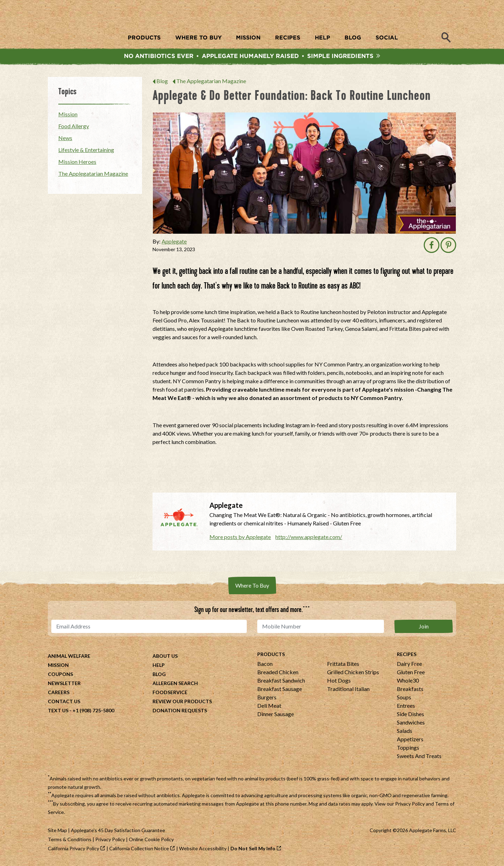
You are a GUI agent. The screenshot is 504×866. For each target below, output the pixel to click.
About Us (165, 658)
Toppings (408, 749)
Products (271, 656)
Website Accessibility (203, 850)
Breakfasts (410, 690)
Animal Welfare (69, 658)
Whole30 (408, 682)
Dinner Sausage (276, 716)
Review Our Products (182, 703)
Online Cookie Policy (151, 841)
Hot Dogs (339, 682)
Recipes (407, 656)
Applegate (174, 243)
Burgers (267, 699)
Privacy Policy (410, 805)
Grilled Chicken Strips (353, 674)
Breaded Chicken (278, 674)
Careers (59, 694)
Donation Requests (180, 712)
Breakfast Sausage (280, 690)
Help (159, 667)
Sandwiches (411, 724)
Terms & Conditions (70, 841)
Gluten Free (411, 674)
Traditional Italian (348, 690)
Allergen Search (175, 685)
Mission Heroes (77, 163)
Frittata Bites (343, 665)
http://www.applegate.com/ (309, 538)
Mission (68, 116)
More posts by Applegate (240, 538)
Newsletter (64, 685)
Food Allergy (74, 128)
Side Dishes (410, 716)
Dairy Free (409, 665)
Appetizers (410, 741)
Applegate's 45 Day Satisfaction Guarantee (118, 832)
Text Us (58, 712)
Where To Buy (252, 587)
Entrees (406, 707)
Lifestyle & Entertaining (86, 151)
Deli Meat (269, 707)
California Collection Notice (139, 850)
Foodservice (170, 694)
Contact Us (64, 703)
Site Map (57, 832)
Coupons (60, 676)
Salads (405, 732)
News (65, 140)
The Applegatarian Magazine (211, 83)
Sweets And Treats (419, 758)
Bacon (265, 665)
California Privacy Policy (73, 850)
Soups (404, 699)
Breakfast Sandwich (281, 682)
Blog (162, 83)
